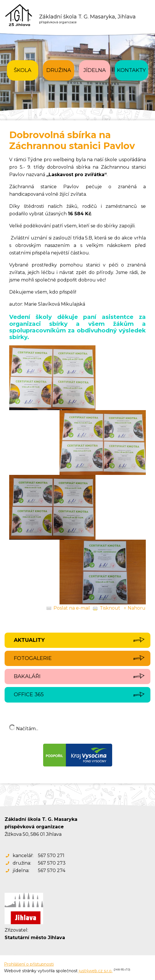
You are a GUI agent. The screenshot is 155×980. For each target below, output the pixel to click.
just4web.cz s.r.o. (96, 971)
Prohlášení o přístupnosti (29, 964)
